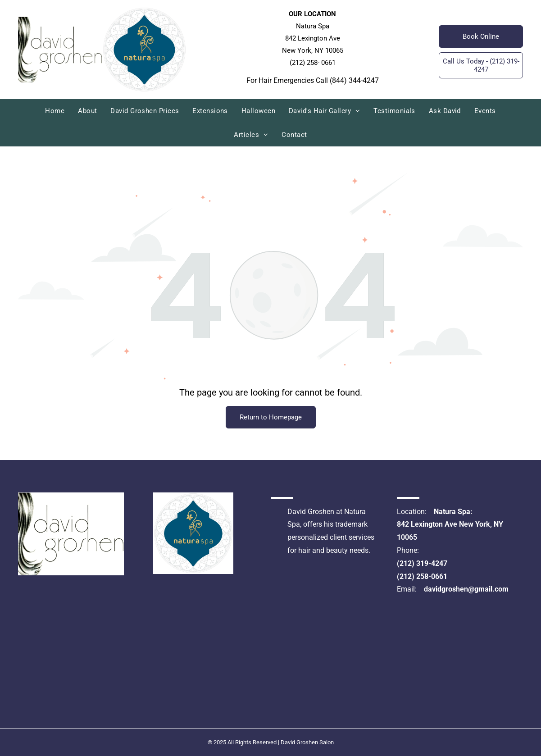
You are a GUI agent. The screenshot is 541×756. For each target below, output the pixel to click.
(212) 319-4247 (422, 563)
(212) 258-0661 (422, 576)
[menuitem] (55, 111)
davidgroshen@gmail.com (466, 589)
